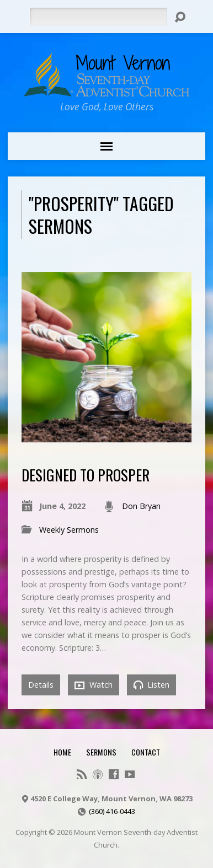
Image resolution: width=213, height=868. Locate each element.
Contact (146, 752)
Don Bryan (141, 506)
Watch (94, 685)
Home (62, 752)
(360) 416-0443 (112, 811)
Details (41, 685)
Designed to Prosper (86, 475)
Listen (151, 685)
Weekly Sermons (69, 530)
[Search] (98, 17)
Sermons (101, 752)
